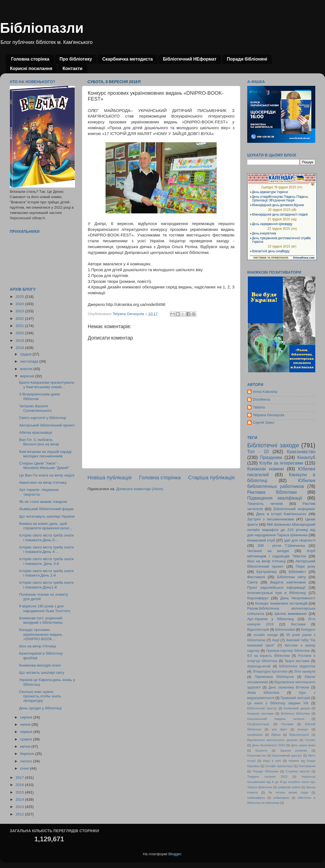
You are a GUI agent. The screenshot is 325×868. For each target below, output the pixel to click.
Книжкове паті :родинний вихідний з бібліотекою (41, 620)
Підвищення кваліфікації (275, 498)
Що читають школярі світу (42, 673)
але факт (279, 729)
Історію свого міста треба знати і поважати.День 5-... (46, 537)
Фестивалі (256, 577)
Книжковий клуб (261, 540)
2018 (20, 348)
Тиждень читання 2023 (267, 777)
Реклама (287, 724)
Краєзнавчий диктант (287, 755)
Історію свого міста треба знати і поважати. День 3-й (46, 561)
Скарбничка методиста (127, 59)
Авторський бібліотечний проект (47, 425)
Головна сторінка (30, 59)
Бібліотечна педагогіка (297, 666)
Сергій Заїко (263, 422)
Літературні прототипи (270, 672)
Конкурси (308, 630)
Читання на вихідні (268, 551)
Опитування (307, 766)
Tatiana (259, 407)
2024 (20, 304)
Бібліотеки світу (291, 577)
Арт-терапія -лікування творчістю (39, 492)
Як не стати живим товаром (43, 502)
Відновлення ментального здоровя (272, 740)
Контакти (72, 68)
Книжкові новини (266, 469)
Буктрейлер (267, 572)
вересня (28, 376)
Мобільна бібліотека (295, 714)
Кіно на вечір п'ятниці (38, 646)
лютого (27, 761)
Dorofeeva (261, 399)
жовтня (27, 369)
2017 (20, 778)
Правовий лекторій (295, 698)
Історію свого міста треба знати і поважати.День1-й (46, 585)
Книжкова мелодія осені (40, 665)
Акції (276, 640)
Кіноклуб (306, 457)
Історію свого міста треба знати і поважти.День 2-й (46, 573)
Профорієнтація (258, 724)
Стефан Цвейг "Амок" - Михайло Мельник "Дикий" (44, 466)
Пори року (306, 566)
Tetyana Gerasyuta (268, 415)
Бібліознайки (285, 630)
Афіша (276, 735)
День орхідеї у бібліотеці (40, 708)
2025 (20, 297)
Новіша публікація (110, 477)
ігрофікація (255, 735)
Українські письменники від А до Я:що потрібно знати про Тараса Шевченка (281, 782)
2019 (20, 341)
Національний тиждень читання (276, 719)
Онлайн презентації (279, 766)
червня (27, 732)
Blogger (175, 854)
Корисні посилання (31, 68)
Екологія (261, 750)
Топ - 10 (258, 452)
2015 (20, 792)
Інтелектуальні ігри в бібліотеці (277, 593)
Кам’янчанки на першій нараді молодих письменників (45, 454)
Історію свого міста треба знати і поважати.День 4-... (46, 549)
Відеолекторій (258, 630)
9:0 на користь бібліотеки (268, 656)
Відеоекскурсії (299, 735)
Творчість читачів (265, 504)
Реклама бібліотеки (272, 492)
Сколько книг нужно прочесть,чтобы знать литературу (40, 696)
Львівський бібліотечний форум (46, 509)
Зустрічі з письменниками (271, 519)
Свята (252, 582)
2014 (20, 800)
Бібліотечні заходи (273, 445)
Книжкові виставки (260, 714)
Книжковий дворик (297, 708)
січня (25, 768)
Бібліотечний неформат (294, 509)
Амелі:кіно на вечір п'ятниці (43, 482)
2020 (20, 333)
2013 (20, 807)
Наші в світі (272, 761)
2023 (20, 311)
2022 (20, 319)
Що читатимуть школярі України (47, 516)
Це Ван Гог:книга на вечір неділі (47, 475)
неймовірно (281, 798)
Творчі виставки (297, 661)
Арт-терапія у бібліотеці (271, 619)
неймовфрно (256, 798)
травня (27, 739)
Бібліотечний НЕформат (190, 59)
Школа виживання (291, 614)
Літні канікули (305, 672)
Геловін (310, 740)
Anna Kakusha (265, 392)
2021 (20, 326)
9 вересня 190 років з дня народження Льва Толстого (45, 608)
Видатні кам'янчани (288, 582)
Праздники (271, 457)
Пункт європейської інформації (276, 588)
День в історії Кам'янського (281, 514)
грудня (26, 354)
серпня (27, 717)
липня (26, 724)
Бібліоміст (297, 572)
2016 (20, 785)
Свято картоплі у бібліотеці (43, 418)
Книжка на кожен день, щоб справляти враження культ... (46, 526)
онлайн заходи (266, 635)
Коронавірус (258, 598)
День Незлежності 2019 (268, 745)
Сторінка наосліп (298, 771)
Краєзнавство (301, 452)
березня (28, 754)
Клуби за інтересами (281, 463)
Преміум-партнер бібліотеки (288, 651)
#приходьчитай (259, 666)
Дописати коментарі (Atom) (140, 489)
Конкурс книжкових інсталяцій (281, 603)
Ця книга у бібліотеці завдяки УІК (278, 703)
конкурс (303, 729)
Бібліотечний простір (262, 708)
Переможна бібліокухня (274, 677)
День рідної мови (303, 745)
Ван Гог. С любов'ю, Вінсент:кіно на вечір (39, 442)
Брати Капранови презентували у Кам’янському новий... (47, 385)
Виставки (298, 624)
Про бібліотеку (76, 59)
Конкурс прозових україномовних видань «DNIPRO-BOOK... (41, 634)
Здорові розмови (293, 750)
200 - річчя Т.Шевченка (281, 546)
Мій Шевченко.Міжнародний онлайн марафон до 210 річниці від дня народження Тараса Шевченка (281, 530)
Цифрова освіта (289, 787)
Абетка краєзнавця (36, 432)
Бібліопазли (42, 28)
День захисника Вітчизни (289, 687)
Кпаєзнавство (257, 755)
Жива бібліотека (263, 693)
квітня (26, 746)
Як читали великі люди (288, 792)
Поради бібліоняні (247, 59)
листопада (30, 361)
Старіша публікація (211, 477)
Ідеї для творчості (300, 540)
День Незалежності (298, 598)
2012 (20, 814)
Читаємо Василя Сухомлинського (35, 408)
